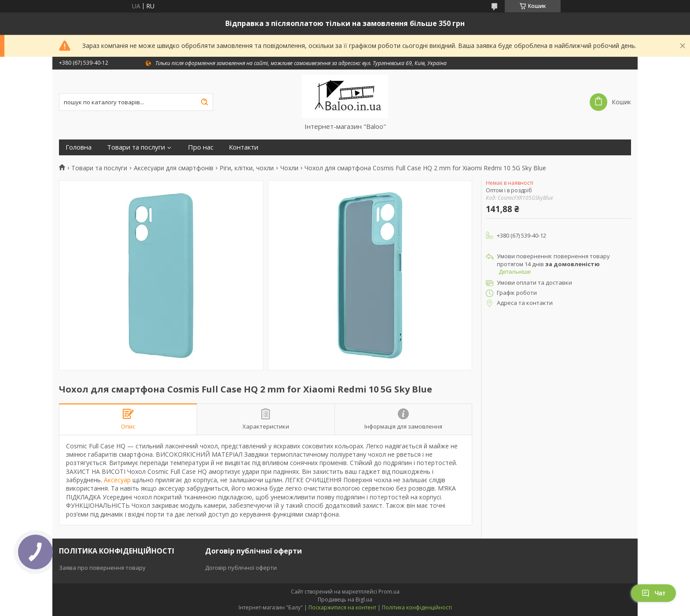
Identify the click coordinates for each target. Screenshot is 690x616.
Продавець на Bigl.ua (345, 599)
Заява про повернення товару (102, 568)
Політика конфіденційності (417, 607)
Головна (79, 147)
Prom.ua (389, 592)
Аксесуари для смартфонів (174, 168)
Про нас (201, 147)
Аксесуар (117, 480)
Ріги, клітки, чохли (247, 168)
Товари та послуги (136, 147)
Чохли (289, 168)
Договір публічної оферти (241, 568)
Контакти (244, 147)
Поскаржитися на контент (342, 607)
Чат (653, 593)
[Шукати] (204, 102)
